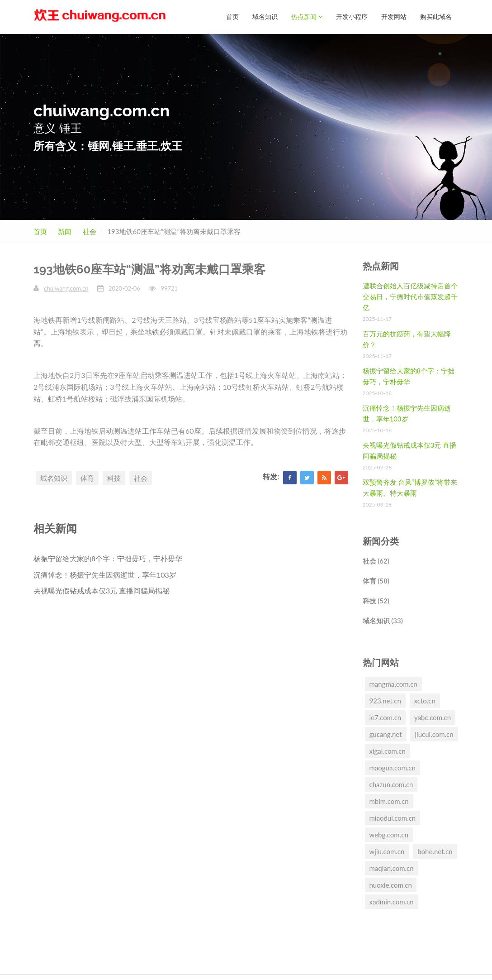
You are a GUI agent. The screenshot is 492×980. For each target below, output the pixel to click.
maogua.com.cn (393, 767)
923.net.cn (385, 700)
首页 (232, 17)
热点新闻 (307, 17)
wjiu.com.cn (387, 851)
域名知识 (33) (383, 620)
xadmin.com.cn (392, 901)
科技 (114, 478)
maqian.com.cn (392, 868)
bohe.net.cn (435, 851)
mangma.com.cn (393, 684)
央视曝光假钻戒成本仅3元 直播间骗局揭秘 (102, 590)
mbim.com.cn (389, 801)
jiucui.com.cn (434, 734)
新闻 (65, 231)
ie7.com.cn (386, 717)
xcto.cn (425, 700)
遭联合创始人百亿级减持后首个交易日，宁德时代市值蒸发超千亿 (410, 296)
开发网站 (394, 17)
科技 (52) (376, 600)
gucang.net (386, 734)
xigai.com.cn (388, 751)
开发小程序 (352, 17)
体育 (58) (376, 580)
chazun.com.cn (391, 784)
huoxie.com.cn (391, 884)
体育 (87, 478)
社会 (90, 231)
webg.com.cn (389, 834)
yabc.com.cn (433, 717)
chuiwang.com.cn (66, 288)
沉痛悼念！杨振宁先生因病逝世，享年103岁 (105, 574)
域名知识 (265, 17)
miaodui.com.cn (393, 817)
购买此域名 (436, 17)
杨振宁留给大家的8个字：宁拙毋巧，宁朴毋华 (108, 558)
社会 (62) (376, 560)
